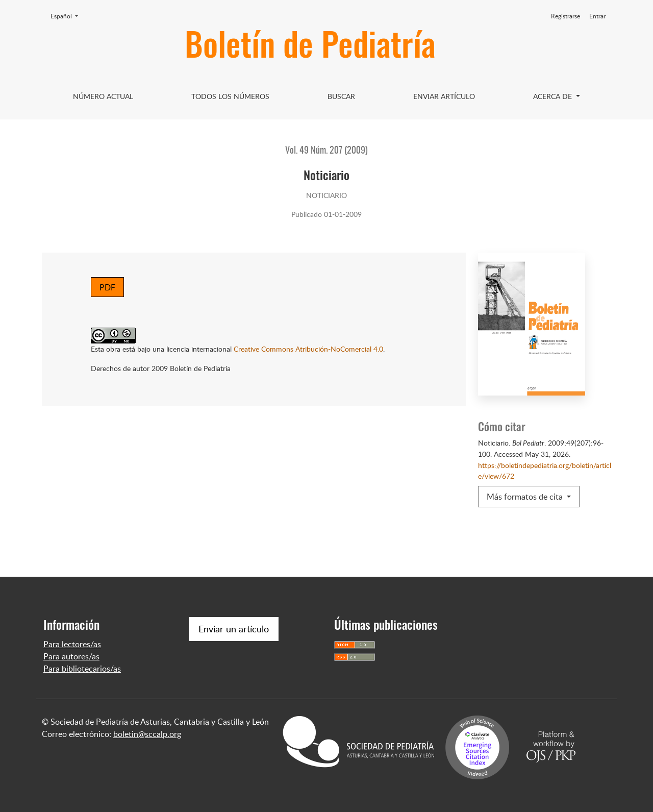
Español (67, 16)
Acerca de (554, 96)
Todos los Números (230, 96)
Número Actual (103, 96)
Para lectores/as (72, 644)
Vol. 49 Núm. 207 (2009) (326, 151)
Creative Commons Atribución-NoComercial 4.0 (308, 349)
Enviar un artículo (234, 629)
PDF (107, 287)
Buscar (341, 96)
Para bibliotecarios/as (82, 669)
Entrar (597, 16)
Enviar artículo (444, 96)
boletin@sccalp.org (147, 734)
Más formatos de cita (526, 497)
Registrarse (566, 16)
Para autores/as (71, 656)
